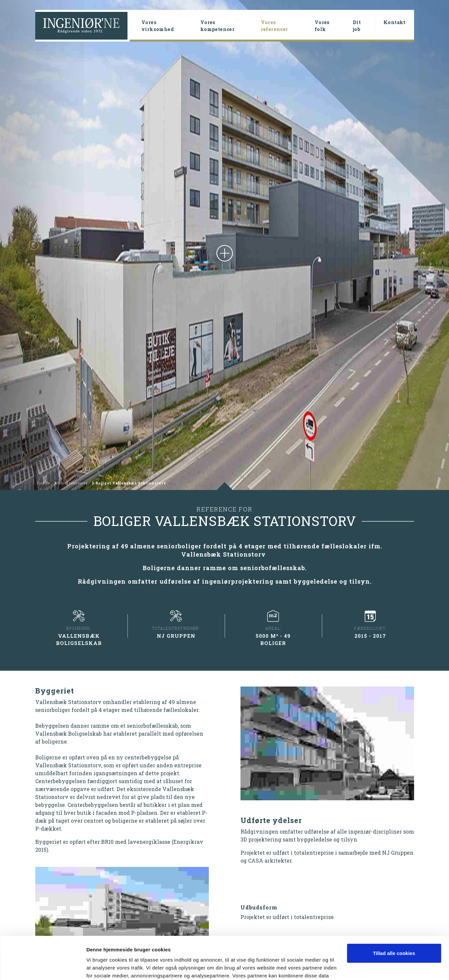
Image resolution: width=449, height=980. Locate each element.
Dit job (357, 26)
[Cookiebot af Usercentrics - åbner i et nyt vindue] (43, 967)
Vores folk (322, 26)
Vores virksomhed (158, 26)
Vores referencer (285, 26)
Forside (43, 483)
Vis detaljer (100, 967)
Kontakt (394, 22)
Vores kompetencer (217, 26)
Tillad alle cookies (394, 911)
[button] (34, 245)
